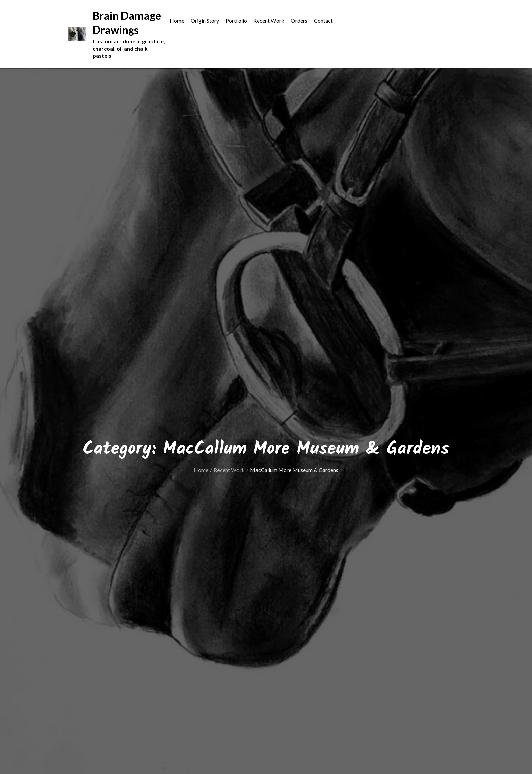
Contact (323, 21)
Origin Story (205, 21)
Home (177, 21)
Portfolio (236, 21)
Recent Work (269, 21)
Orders (299, 21)
